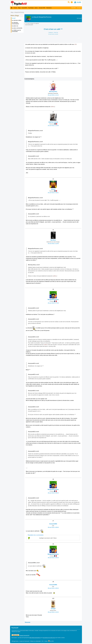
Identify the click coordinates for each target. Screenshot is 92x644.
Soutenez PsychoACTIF (20, 636)
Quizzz (36, 8)
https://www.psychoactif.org (35, 638)
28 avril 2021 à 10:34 (53, 612)
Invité (77, 2)
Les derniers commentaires (15, 23)
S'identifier (73, 8)
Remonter (28, 622)
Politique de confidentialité (35, 641)
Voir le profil (79, 18)
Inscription (79, 8)
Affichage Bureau (15, 641)
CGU (42, 641)
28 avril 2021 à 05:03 (53, 493)
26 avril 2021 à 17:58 (53, 303)
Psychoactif (26, 638)
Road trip (56, 32)
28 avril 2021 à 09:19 (53, 558)
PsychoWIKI (24, 8)
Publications (49, 8)
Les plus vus (15, 26)
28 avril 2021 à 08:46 (53, 527)
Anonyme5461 (53, 524)
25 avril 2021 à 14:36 (53, 126)
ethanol (53, 189)
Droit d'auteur (14, 638)
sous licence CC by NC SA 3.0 (49, 638)
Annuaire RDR (42, 8)
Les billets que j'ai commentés (16, 31)
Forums (15, 8)
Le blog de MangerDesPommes (42, 17)
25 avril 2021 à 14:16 (53, 95)
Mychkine (53, 240)
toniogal (53, 609)
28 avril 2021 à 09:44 (53, 588)
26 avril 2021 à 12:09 (53, 244)
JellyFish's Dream (53, 122)
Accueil (14, 18)
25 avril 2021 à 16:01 (53, 193)
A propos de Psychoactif (24, 641)
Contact (46, 641)
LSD (75, 44)
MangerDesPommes (19, 12)
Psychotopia (31, 8)
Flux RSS (51, 641)
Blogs (19, 8)
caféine (52, 107)
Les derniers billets (16, 20)
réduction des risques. (16, 632)
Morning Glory (53, 92)
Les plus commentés (17, 28)
